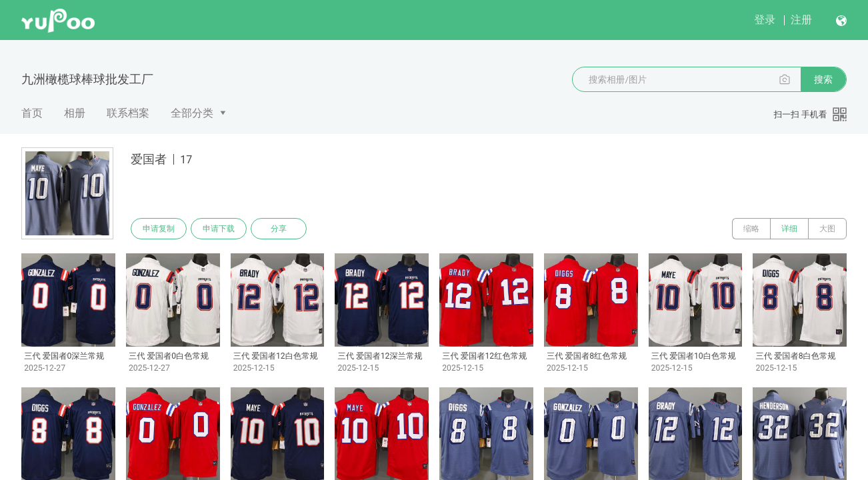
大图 (827, 229)
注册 (801, 20)
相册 (75, 113)
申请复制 (159, 229)
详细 (789, 229)
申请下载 (219, 229)
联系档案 (128, 113)
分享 (279, 229)
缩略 (751, 229)
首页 (32, 113)
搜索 (823, 79)
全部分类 (192, 113)
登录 (765, 20)
